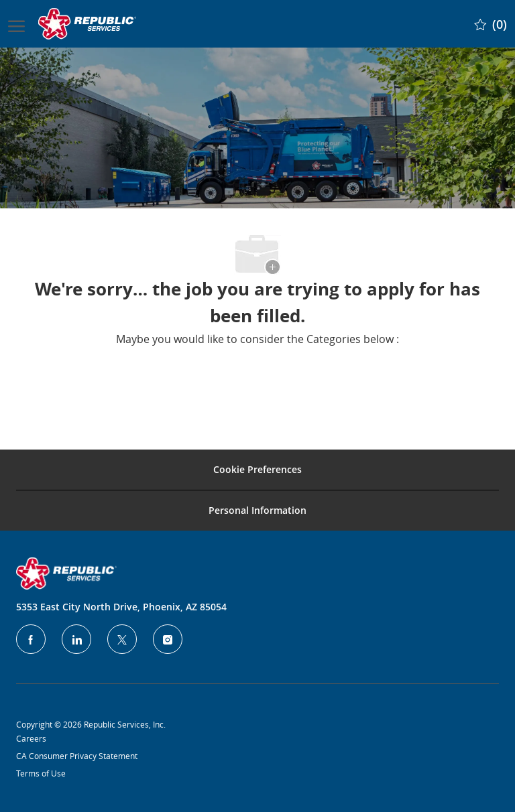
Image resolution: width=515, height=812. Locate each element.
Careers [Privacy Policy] (31, 738)
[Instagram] (168, 639)
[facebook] (31, 639)
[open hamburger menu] (16, 23)
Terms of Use (41, 773)
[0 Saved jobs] (491, 24)
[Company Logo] (89, 24)
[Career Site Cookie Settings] (257, 470)
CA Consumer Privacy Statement (77, 756)
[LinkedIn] (76, 639)
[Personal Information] (257, 511)
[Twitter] (122, 639)
